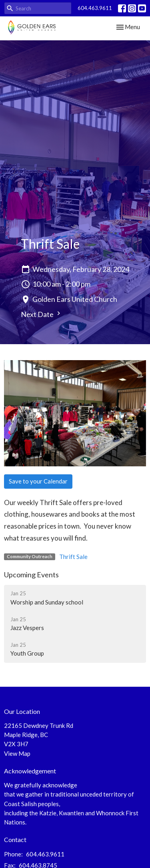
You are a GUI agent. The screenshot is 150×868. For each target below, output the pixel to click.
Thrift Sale (73, 557)
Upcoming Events (31, 575)
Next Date (42, 314)
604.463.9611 (95, 8)
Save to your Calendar (38, 481)
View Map (17, 753)
